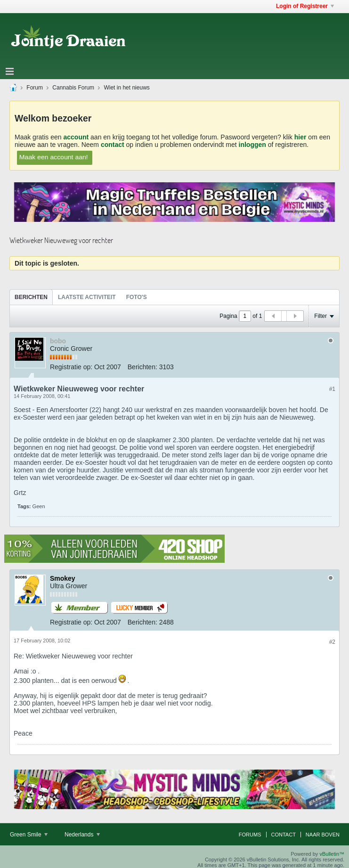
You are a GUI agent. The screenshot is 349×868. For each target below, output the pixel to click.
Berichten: (142, 367)
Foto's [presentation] (137, 297)
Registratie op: (71, 367)
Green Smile (29, 835)
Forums (250, 835)
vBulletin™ (332, 854)
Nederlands (82, 835)
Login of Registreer (305, 6)
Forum (35, 88)
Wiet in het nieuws (126, 88)
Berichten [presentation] (31, 297)
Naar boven (323, 835)
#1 (332, 389)
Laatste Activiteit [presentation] (87, 297)
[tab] (31, 297)
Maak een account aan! (53, 157)
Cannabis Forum (73, 88)
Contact (284, 835)
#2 (332, 642)
